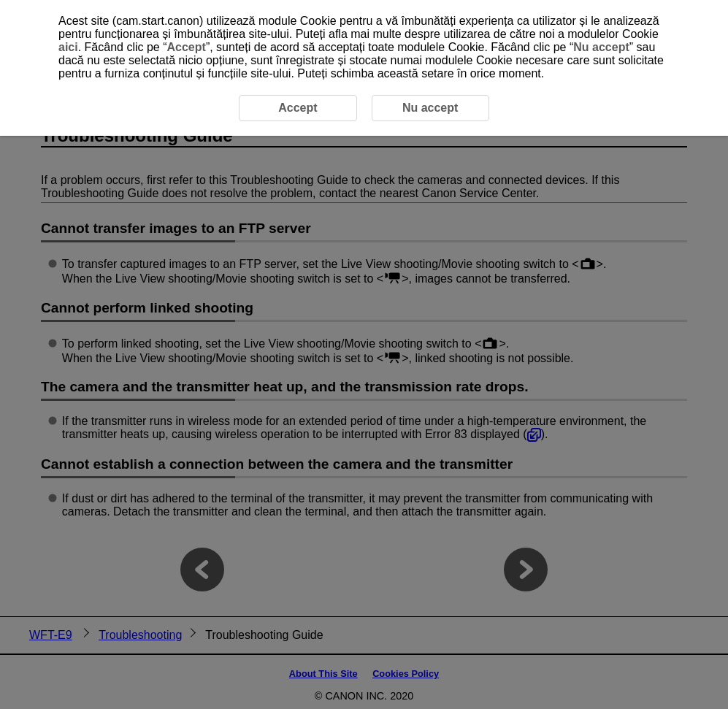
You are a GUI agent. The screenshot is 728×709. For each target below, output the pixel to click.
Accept (187, 47)
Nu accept (601, 47)
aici (68, 47)
